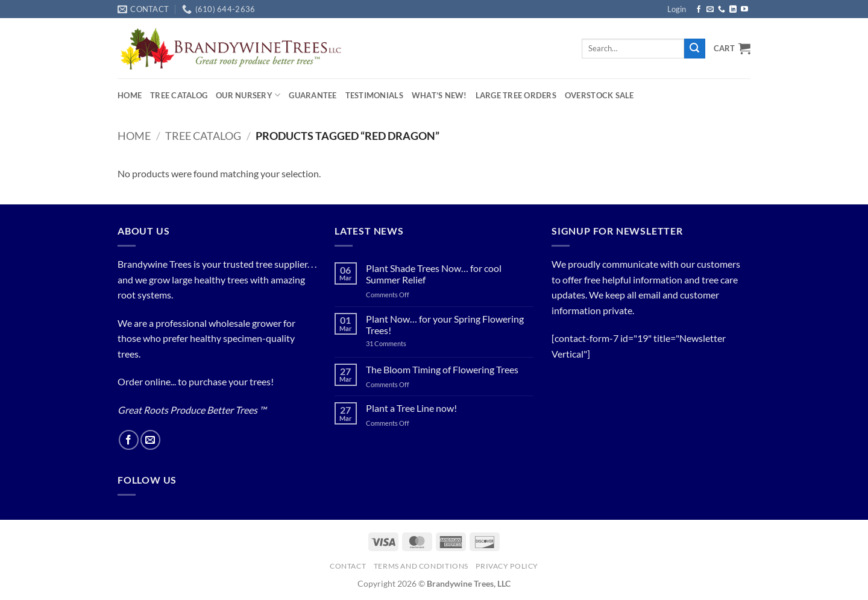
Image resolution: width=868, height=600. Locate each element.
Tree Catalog (179, 95)
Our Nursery (248, 95)
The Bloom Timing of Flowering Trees (442, 369)
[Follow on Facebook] (699, 10)
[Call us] (722, 10)
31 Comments (400, 343)
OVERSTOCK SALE (599, 95)
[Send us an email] (710, 10)
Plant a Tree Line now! (411, 408)
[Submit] (694, 49)
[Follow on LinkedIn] (733, 10)
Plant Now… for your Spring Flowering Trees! (445, 324)
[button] (677, 9)
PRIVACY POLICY (507, 566)
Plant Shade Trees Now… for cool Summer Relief (434, 274)
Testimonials (374, 95)
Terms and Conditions (421, 566)
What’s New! (439, 95)
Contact (348, 566)
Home (130, 95)
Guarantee (313, 95)
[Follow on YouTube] (744, 10)
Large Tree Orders (516, 95)
